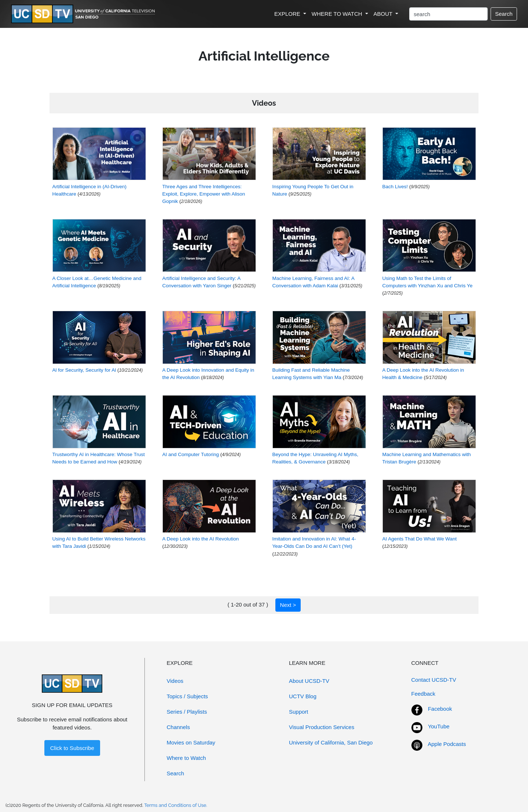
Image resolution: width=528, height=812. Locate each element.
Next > (288, 605)
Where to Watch (186, 758)
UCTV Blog (303, 696)
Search (504, 14)
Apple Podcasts (447, 744)
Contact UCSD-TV (434, 680)
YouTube (439, 726)
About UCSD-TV (309, 681)
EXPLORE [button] (288, 14)
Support (299, 712)
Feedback (423, 694)
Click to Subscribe (72, 748)
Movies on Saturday (191, 742)
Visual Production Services (322, 727)
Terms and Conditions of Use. (176, 805)
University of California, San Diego (331, 742)
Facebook (440, 709)
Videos (175, 681)
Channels (178, 727)
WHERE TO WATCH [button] (338, 14)
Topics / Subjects (188, 696)
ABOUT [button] (384, 14)
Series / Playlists (187, 712)
